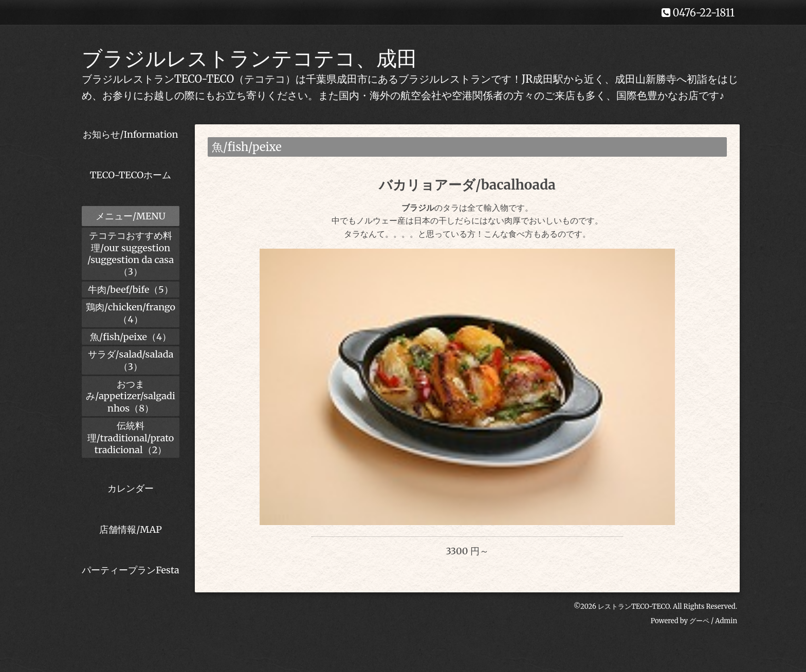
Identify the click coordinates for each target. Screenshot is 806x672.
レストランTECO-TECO (634, 623)
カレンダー (131, 488)
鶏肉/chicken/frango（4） (131, 313)
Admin (726, 638)
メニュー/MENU (131, 216)
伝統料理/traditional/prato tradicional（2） (131, 438)
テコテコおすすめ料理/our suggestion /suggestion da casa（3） (131, 254)
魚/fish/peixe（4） (131, 337)
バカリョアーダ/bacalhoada (467, 185)
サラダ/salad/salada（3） (131, 360)
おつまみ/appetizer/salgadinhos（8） (130, 396)
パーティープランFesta (131, 570)
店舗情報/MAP (131, 529)
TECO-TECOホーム (131, 175)
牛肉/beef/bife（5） (131, 290)
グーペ (699, 638)
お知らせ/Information (130, 134)
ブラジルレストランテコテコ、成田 (250, 59)
